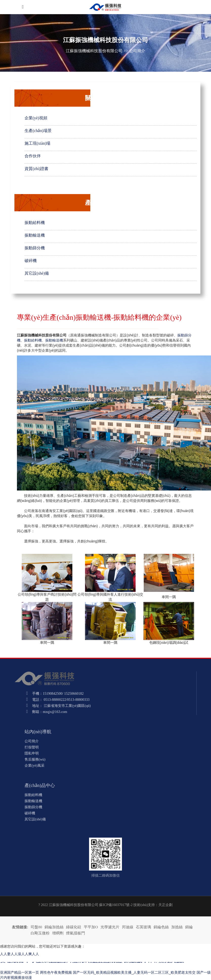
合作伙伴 (33, 156)
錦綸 (189, 927)
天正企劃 (165, 905)
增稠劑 (58, 933)
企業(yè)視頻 (36, 118)
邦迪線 (128, 927)
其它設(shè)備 (37, 273)
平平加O (91, 927)
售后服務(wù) (35, 759)
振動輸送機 (35, 235)
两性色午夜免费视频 (56, 972)
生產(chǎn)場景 (38, 131)
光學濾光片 (110, 927)
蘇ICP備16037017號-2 (116, 905)
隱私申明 (32, 753)
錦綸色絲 (161, 927)
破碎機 (31, 261)
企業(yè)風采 (35, 766)
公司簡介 (137, 51)
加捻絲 (177, 927)
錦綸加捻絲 (54, 927)
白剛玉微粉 (40, 933)
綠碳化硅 (74, 927)
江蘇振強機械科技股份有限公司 (94, 51)
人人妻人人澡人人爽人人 (19, 954)
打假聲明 (32, 747)
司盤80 (36, 927)
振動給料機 (35, 223)
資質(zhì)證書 (36, 169)
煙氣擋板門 (76, 933)
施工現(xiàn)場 (37, 143)
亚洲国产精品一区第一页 (19, 972)
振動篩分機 (35, 248)
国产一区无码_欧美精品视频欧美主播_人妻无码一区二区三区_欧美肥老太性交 (134, 972)
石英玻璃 (143, 927)
